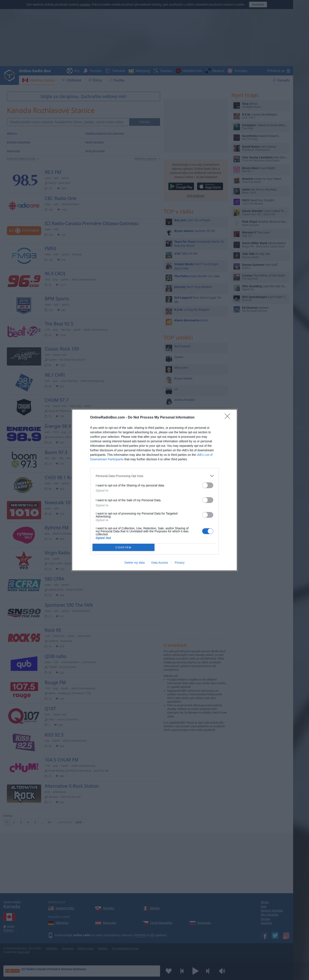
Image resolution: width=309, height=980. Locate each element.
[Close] (229, 418)
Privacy (180, 563)
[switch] (208, 485)
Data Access (160, 563)
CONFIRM (123, 547)
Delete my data (135, 563)
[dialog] (154, 490)
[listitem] (154, 476)
